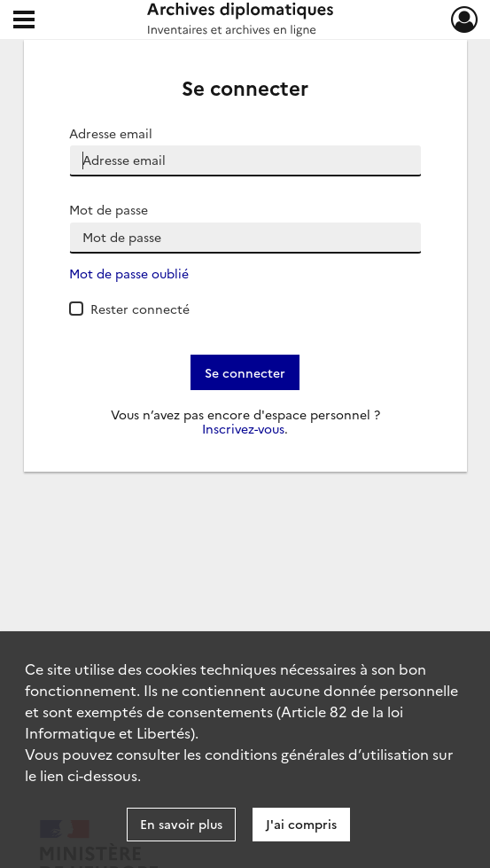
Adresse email (111, 133)
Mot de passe (109, 210)
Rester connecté (140, 309)
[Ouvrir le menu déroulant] (24, 21)
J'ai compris (301, 824)
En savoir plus (181, 824)
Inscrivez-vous (243, 429)
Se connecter (245, 372)
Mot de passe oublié (129, 274)
